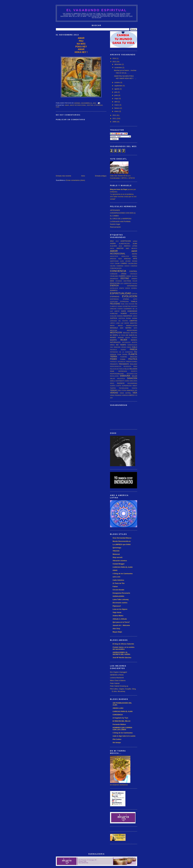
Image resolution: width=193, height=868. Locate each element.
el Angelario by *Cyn (120, 718)
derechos (134, 276)
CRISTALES (134, 274)
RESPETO (134, 371)
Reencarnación (115, 227)
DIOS (112, 281)
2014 (115, 58)
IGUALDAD (113, 316)
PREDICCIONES (132, 362)
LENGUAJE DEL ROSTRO (119, 321)
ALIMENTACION (124, 244)
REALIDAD (134, 364)
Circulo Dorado (118, 590)
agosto (117, 89)
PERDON (113, 354)
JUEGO (135, 316)
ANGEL (135, 256)
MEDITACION (116, 333)
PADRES (123, 350)
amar (67, 105)
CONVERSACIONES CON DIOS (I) (123, 213)
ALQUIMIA (113, 246)
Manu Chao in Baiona (118, 680)
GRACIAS (113, 309)
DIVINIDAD (119, 281)
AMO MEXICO (131, 248)
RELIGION (133, 369)
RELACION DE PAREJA (117, 369)
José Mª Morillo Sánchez (122, 658)
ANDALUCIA (125, 256)
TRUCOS (116, 551)
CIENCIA (127, 266)
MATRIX (128, 328)
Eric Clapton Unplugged (118, 672)
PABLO (135, 347)
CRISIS (124, 274)
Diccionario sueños (120, 603)
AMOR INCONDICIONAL (78, 105)
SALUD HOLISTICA (117, 378)
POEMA (123, 359)
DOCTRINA (127, 281)
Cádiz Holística (118, 580)
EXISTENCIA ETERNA (119, 299)
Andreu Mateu (118, 616)
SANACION (132, 378)
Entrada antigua (101, 176)
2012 (115, 115)
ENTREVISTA (114, 288)
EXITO (135, 299)
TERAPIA (134, 388)
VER (136, 391)
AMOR (114, 251)
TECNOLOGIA (124, 388)
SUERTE (119, 386)
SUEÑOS (113, 386)
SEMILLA (113, 381)
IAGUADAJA (133, 314)
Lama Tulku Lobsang (121, 599)
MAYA (135, 328)
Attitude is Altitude (120, 619)
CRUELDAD (114, 276)
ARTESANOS (115, 210)
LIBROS (112, 323)
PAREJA (134, 349)
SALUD (134, 376)
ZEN (111, 398)
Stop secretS (117, 557)
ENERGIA (114, 286)
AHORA (113, 244)
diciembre (118, 64)
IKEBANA (120, 316)
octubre (117, 82)
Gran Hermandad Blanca (122, 538)
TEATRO (113, 388)
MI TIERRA (122, 335)
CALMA (117, 263)
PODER (113, 359)
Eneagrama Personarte (121, 593)
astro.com (116, 577)
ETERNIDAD (99, 105)
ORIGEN (124, 347)
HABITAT (117, 311)
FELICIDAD (115, 304)
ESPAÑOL (134, 288)
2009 (115, 122)
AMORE (134, 254)
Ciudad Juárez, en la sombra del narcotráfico (123, 648)
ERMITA (122, 288)
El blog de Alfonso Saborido (123, 644)
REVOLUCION (114, 376)
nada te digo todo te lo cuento (124, 736)
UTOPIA (124, 391)
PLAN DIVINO (122, 354)
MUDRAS (134, 338)
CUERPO (122, 276)
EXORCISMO (114, 302)
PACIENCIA (113, 350)
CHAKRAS (120, 266)
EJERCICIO (128, 283)
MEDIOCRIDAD (132, 330)
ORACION (117, 347)
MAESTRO (134, 323)
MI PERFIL (114, 335)
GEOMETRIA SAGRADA (130, 306)
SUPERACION (127, 386)
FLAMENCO (114, 306)
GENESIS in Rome (117, 675)
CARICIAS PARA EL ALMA (123, 567)
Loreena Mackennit (117, 678)
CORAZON (114, 274)
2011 (115, 118)
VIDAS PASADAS (116, 395)
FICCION (132, 304)
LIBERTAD (133, 321)
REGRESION (127, 366)
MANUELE (114, 328)
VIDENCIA (125, 395)
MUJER (124, 340)
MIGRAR (121, 337)
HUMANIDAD (132, 311)
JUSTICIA (114, 318)
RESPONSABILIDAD (117, 374)
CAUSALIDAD (133, 263)
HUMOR (124, 313)
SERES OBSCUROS (131, 381)
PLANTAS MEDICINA (129, 357)
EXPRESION (124, 301)
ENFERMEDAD (132, 286)
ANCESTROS (114, 256)
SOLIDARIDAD (132, 383)
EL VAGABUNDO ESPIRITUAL (97, 10)
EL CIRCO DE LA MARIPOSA (121, 219)
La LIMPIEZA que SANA (122, 544)
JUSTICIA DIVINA (125, 318)
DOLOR (135, 281)
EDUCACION (115, 283)
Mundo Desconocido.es (122, 541)
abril (116, 102)
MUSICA (134, 340)
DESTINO (90, 105)
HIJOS (123, 311)
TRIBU (119, 391)
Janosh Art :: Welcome (121, 625)
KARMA (135, 318)
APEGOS (113, 259)
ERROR (128, 288)
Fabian (115, 586)
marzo (117, 105)
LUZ (122, 323)
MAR (122, 328)
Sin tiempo (117, 743)
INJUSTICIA (128, 316)
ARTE (135, 259)
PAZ (136, 352)
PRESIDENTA (124, 364)
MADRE (127, 323)
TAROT (135, 386)
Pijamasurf (117, 606)
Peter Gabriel (115, 683)
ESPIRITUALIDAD (121, 293)
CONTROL (133, 271)
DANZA (129, 276)
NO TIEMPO (121, 345)
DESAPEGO (114, 279)
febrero (117, 108)
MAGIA (120, 326)
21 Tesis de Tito (119, 583)
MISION (128, 338)
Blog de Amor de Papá (119, 189)
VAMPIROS (130, 390)
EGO (122, 283)
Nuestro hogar (115, 224)
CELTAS (113, 266)
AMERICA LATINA (130, 246)
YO (136, 395)
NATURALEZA (115, 342)
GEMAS (120, 306)
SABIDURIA (125, 376)
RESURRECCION (132, 374)
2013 (115, 62)
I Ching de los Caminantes (123, 574)
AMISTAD (120, 248)
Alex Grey (116, 629)
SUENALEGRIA (118, 596)
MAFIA (112, 326)
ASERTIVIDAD (114, 261)
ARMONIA (127, 259)
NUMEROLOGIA (132, 345)
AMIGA (112, 248)
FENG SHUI (125, 304)
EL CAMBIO (114, 216)
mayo (117, 98)
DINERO (134, 279)
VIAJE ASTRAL (125, 393)
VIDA (58, 107)
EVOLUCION (130, 296)
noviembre (118, 68)
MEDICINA (114, 330)
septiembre (119, 86)
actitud (135, 241)
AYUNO (128, 261)
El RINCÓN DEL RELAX (121, 721)
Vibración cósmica (120, 561)
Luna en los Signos (120, 609)
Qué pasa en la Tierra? (121, 622)
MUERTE (113, 340)
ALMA (135, 244)
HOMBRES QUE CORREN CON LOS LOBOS (122, 729)
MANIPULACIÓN (132, 326)
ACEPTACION (126, 241)
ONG (112, 347)
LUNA (118, 323)
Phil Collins (117, 739)
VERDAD (114, 393)
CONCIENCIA (118, 271)
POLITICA (133, 359)
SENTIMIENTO (120, 381)
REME (112, 371)
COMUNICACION (116, 268)
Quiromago (117, 548)
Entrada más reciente (64, 176)
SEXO (112, 383)
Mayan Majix (117, 632)
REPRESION (123, 371)
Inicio (83, 176)
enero (117, 111)
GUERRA (120, 309)
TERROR (113, 390)
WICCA (132, 395)
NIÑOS (112, 345)
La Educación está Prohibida (120, 221)
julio (116, 92)
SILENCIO (121, 383)
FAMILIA (134, 301)
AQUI (120, 259)
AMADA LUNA (118, 708)
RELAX (127, 369)
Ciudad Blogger (119, 564)
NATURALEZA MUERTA (130, 342)
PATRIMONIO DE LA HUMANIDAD (121, 352)
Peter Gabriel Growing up (119, 686)
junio (116, 95)
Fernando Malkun (119, 724)
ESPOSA (134, 294)
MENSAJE (126, 333)
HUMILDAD (114, 313)
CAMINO (124, 263)
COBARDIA (134, 266)
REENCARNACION (116, 366)
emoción (135, 283)
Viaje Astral (117, 612)
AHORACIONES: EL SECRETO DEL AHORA (121, 653)
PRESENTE (114, 364)
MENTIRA (134, 333)
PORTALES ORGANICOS (118, 362)
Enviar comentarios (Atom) (75, 180)
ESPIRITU (114, 291)
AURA (122, 261)
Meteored (116, 554)
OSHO (129, 347)
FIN (136, 304)
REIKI (135, 366)
